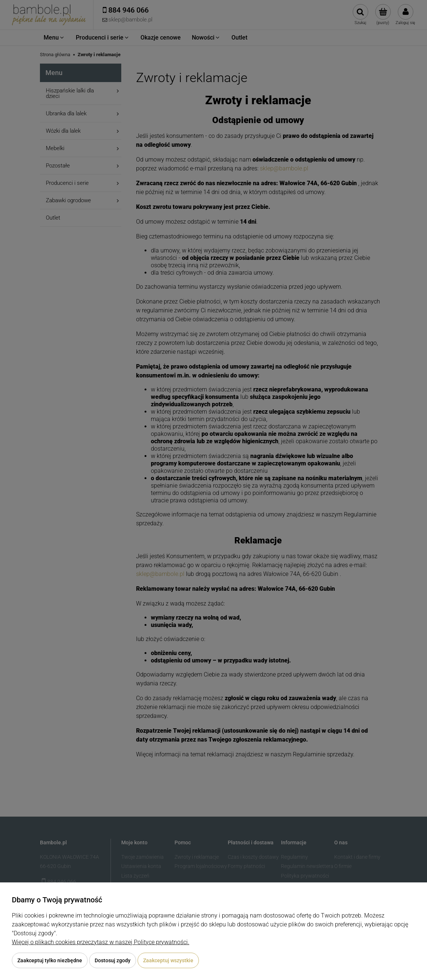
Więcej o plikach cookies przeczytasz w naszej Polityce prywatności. (101, 942)
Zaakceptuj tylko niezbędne (50, 960)
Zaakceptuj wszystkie (168, 960)
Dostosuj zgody (113, 960)
